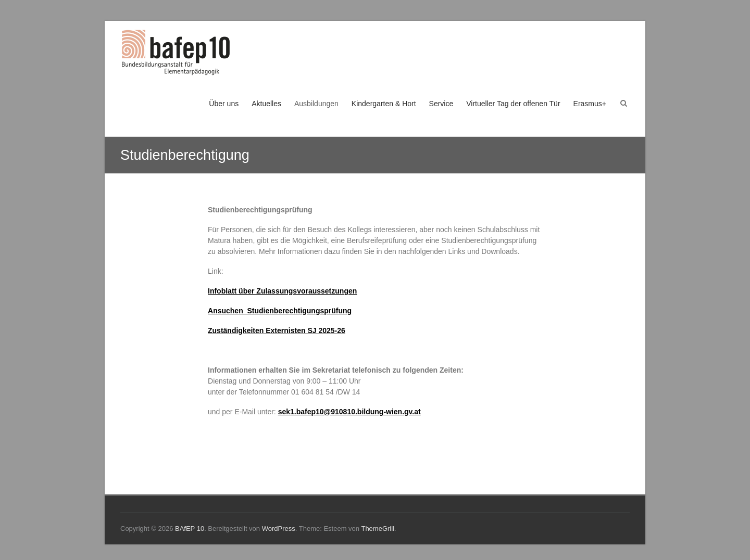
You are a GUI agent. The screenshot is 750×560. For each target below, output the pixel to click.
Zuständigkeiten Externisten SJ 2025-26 (277, 330)
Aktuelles (266, 104)
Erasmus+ (590, 104)
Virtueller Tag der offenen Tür (513, 104)
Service (441, 104)
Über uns (224, 104)
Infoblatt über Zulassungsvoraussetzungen (282, 291)
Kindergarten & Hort (384, 104)
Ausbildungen (316, 104)
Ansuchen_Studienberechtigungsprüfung (280, 311)
